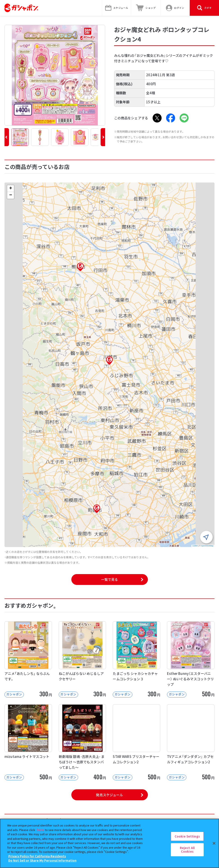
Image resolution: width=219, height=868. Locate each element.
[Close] (214, 843)
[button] (7, 137)
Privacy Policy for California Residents (37, 856)
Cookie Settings (187, 836)
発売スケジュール (109, 795)
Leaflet (195, 546)
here (41, 830)
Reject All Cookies (187, 850)
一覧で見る (110, 579)
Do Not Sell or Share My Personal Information (42, 860)
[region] (109, 843)
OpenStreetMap (207, 546)
